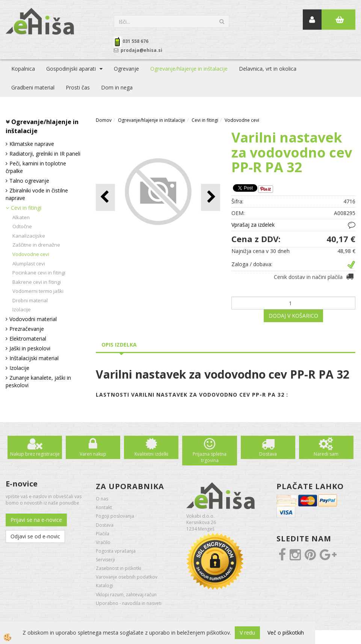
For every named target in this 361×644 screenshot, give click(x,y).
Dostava (268, 454)
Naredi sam (326, 454)
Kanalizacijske (29, 236)
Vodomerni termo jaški (38, 291)
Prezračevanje (27, 329)
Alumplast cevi (29, 264)
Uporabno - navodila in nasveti (129, 603)
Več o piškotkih (286, 633)
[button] (211, 197)
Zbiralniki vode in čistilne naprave (37, 194)
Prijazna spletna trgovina (210, 457)
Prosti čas (78, 87)
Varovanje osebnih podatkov (127, 577)
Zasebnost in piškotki (119, 568)
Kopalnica (23, 69)
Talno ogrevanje (29, 181)
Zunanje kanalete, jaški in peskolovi (38, 381)
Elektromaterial (28, 339)
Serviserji (105, 560)
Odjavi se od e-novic (35, 536)
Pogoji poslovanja (115, 516)
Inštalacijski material (34, 358)
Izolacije (22, 309)
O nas (102, 499)
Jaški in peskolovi (30, 348)
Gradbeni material (33, 87)
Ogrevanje (126, 69)
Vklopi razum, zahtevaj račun (126, 595)
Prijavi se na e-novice (36, 520)
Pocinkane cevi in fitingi (39, 273)
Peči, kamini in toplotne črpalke (36, 167)
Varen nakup (93, 454)
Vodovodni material (33, 319)
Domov (104, 120)
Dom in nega (117, 87)
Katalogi (104, 586)
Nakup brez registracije (35, 454)
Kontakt (104, 507)
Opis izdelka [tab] (119, 345)
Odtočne (22, 226)
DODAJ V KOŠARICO (293, 316)
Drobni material (30, 300)
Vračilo (103, 542)
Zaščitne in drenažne (36, 245)
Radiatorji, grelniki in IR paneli (45, 154)
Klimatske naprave (32, 144)
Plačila (103, 534)
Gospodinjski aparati (71, 69)
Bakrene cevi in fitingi (37, 282)
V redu (247, 633)
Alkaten (21, 217)
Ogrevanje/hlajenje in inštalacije (189, 69)
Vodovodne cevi (31, 254)
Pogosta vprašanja (116, 551)
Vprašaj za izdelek (253, 225)
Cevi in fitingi (26, 208)
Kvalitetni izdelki (151, 454)
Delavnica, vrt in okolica (268, 69)
